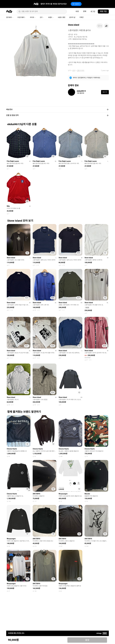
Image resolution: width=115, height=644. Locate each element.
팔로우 (105, 92)
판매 (85, 11)
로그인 (93, 12)
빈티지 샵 (72, 17)
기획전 (81, 17)
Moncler (87, 494)
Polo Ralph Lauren (13, 161)
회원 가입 (103, 11)
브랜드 (51, 17)
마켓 (77, 12)
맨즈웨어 (10, 17)
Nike (8, 206)
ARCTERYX (36, 494)
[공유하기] (106, 26)
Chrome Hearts (12, 449)
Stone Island (74, 25)
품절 (87, 640)
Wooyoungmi (63, 494)
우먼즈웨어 (22, 17)
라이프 (33, 17)
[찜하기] (100, 26)
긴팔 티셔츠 (81, 70)
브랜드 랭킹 (62, 17)
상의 (74, 70)
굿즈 (42, 17)
